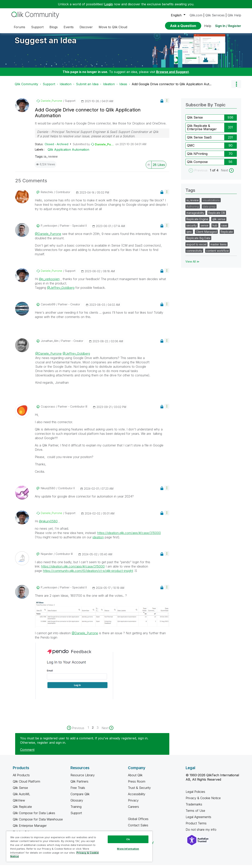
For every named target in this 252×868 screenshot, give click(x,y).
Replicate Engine (197, 222)
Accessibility (137, 797)
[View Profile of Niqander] (47, 557)
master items (219, 247)
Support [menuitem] (37, 27)
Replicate (227, 235)
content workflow (217, 254)
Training (76, 810)
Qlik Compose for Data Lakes (34, 816)
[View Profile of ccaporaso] (48, 410)
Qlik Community (26, 87)
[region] (79, 846)
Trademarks (194, 807)
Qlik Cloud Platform (26, 784)
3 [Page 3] (98, 731)
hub (215, 228)
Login (109, 4)
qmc (189, 235)
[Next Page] (107, 731)
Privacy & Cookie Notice (203, 801)
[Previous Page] (77, 731)
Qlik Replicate (22, 810)
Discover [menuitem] (86, 27)
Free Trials (78, 791)
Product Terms (196, 826)
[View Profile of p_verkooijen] (49, 229)
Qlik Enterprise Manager (30, 829)
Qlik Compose (197, 165)
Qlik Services (215, 15)
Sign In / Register (228, 26)
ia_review (51, 159)
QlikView (19, 803)
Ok (128, 839)
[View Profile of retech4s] (47, 195)
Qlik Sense (195, 120)
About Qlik (135, 778)
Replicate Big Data (198, 241)
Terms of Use (195, 814)
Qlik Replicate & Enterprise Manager (202, 130)
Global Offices (138, 822)
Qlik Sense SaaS (199, 140)
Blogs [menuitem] (54, 27)
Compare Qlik (80, 797)
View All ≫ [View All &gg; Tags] (192, 264)
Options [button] (236, 87)
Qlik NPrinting (197, 157)
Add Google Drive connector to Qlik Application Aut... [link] (172, 87)
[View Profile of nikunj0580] (48, 491)
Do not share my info (202, 832)
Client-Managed (206, 235)
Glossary (77, 803)
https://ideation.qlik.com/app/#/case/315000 (129, 536)
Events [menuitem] (69, 27)
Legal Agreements (198, 820)
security (192, 228)
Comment (27, 753)
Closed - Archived (57, 147)
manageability (195, 216)
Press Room (137, 784)
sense (205, 228)
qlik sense (219, 222)
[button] (167, 103)
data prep (209, 209)
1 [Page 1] (88, 731)
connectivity (194, 254)
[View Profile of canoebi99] (48, 307)
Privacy (133, 803)
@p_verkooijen (49, 282)
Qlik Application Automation (68, 152)
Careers (133, 810)
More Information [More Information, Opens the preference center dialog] (128, 849)
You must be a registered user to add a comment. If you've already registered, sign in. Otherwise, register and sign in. (84, 743)
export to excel (196, 247)
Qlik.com (196, 15)
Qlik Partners (79, 784)
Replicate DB (217, 216)
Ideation (66, 87)
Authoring (193, 209)
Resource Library (83, 778)
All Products (21, 778)
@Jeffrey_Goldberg (61, 291)
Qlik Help (234, 15)
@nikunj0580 (48, 524)
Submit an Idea (87, 87)
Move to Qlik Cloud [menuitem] (113, 27)
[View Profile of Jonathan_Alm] (50, 344)
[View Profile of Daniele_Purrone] (51, 104)
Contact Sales (138, 828)
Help (208, 26)
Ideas (123, 87)
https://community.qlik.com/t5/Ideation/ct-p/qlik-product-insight (88, 574)
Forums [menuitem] (19, 27)
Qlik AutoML (21, 797)
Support (49, 87)
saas (224, 228)
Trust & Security (139, 791)
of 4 (216, 173)
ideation (98, 540)
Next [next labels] (224, 173)
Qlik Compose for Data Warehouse (38, 822)
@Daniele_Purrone (48, 237)
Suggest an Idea (46, 43)
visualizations (211, 203)
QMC (191, 148)
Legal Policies (195, 795)
